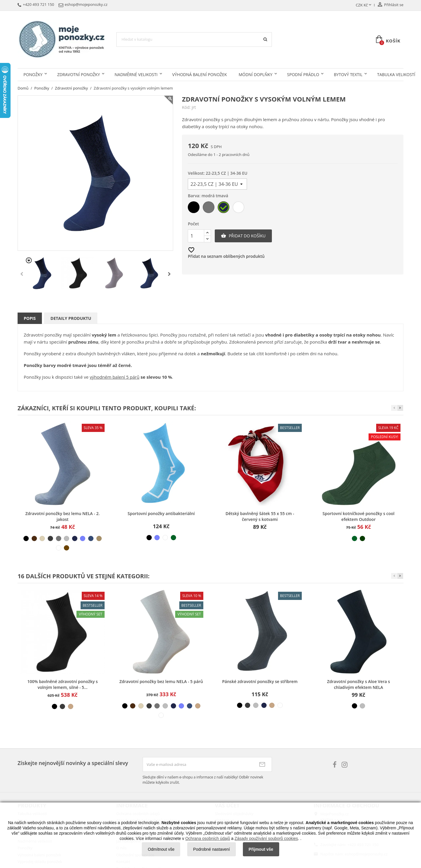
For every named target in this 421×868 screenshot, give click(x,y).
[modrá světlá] (83, 538)
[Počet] (196, 236)
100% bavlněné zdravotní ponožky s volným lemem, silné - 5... (62, 684)
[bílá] (239, 209)
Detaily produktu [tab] (71, 318)
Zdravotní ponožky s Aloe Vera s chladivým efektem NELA (358, 684)
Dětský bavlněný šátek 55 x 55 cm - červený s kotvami (260, 516)
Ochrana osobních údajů (208, 838)
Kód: (186, 107)
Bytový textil (348, 74)
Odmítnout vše (161, 849)
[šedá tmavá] (50, 538)
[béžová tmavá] (99, 538)
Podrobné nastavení (211, 849)
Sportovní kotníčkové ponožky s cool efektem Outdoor (359, 516)
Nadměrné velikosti (136, 74)
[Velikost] (217, 184)
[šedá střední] (209, 209)
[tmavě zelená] (362, 538)
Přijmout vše (261, 849)
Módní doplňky (255, 74)
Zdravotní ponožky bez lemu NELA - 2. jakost (63, 516)
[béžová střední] (71, 706)
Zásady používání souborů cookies (266, 838)
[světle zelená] (173, 538)
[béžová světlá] (42, 538)
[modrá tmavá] (224, 209)
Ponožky (33, 74)
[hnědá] (34, 538)
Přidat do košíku (243, 236)
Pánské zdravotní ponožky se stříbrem (260, 681)
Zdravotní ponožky (79, 74)
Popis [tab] (30, 318)
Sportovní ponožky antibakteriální (161, 513)
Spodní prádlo (303, 74)
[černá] (194, 209)
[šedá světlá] (67, 538)
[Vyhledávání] (194, 40)
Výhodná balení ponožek (200, 74)
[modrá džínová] (91, 538)
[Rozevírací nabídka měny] (364, 5)
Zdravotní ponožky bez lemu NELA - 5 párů (161, 681)
